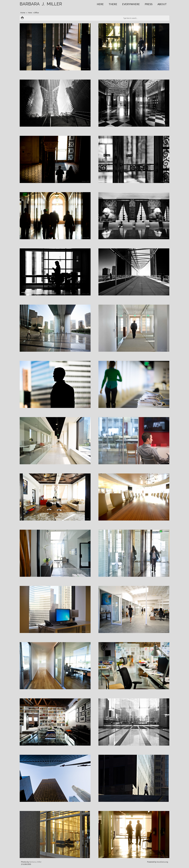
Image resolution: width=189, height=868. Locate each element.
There (113, 4)
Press (149, 4)
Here (100, 4)
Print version (22, 18)
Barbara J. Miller (35, 862)
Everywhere (131, 4)
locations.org (162, 862)
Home (23, 13)
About (162, 4)
